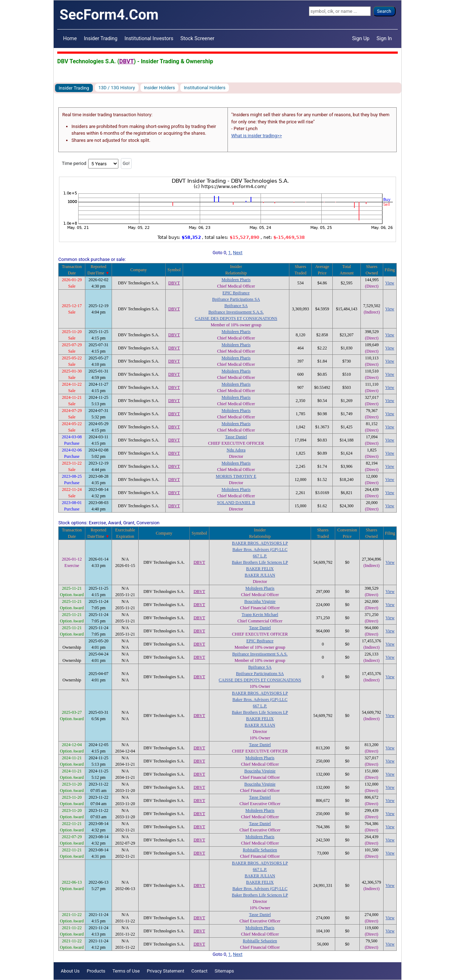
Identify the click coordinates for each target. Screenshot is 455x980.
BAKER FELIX (260, 569)
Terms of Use (126, 971)
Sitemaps (224, 971)
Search (384, 11)
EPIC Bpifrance (236, 293)
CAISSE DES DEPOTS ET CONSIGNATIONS (236, 318)
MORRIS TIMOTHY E (236, 476)
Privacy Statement (165, 971)
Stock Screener (198, 38)
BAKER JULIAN (260, 575)
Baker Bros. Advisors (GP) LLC (260, 550)
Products (96, 971)
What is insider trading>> (257, 136)
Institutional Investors (149, 38)
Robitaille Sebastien (260, 850)
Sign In (384, 38)
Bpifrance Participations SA (236, 299)
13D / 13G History (117, 88)
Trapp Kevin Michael (260, 615)
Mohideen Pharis (236, 280)
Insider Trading (101, 38)
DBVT (127, 61)
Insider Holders (160, 88)
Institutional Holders (205, 88)
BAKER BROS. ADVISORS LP (260, 543)
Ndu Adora (236, 450)
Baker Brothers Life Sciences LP (260, 562)
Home (70, 38)
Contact (199, 971)
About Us (70, 971)
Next (238, 253)
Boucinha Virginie (260, 601)
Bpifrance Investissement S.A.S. (236, 312)
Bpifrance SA (236, 306)
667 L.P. (260, 556)
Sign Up (361, 38)
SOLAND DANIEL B (236, 503)
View (390, 283)
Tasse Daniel (236, 437)
